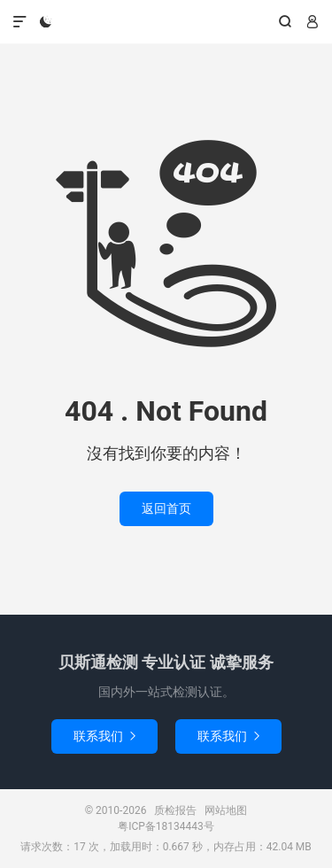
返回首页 (166, 508)
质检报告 (166, 22)
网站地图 (226, 810)
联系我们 (104, 736)
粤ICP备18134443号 (166, 826)
